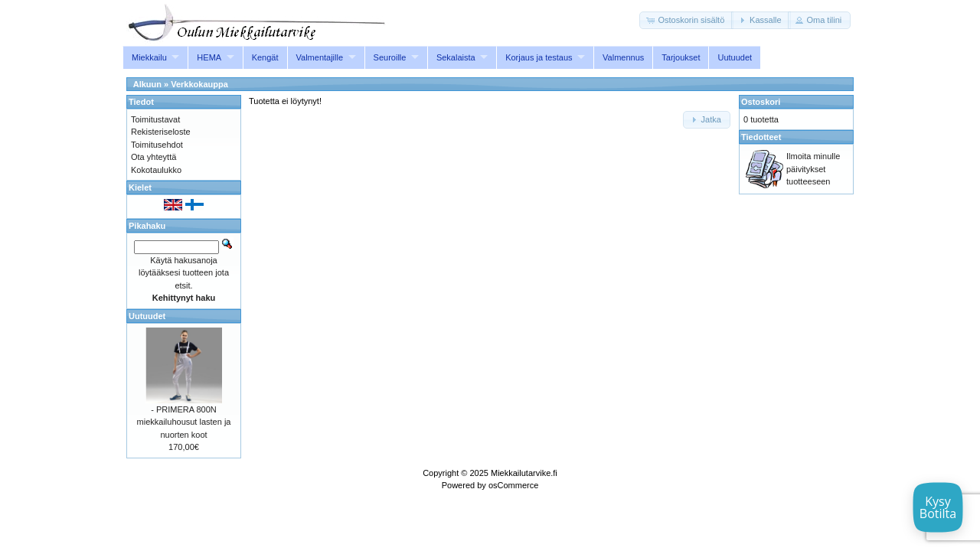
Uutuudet (735, 57)
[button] (686, 20)
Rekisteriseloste (161, 132)
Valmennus (623, 57)
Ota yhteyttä (154, 157)
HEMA (209, 57)
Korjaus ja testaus (539, 57)
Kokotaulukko (156, 170)
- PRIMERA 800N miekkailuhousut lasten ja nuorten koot (184, 422)
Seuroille (390, 57)
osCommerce (513, 485)
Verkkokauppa (199, 84)
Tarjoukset (681, 57)
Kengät (265, 57)
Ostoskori (761, 102)
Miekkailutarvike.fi (524, 473)
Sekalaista (456, 57)
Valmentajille (320, 57)
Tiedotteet (761, 137)
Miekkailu (149, 57)
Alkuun (147, 84)
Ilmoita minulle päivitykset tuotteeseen (813, 169)
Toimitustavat (155, 119)
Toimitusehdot (157, 145)
